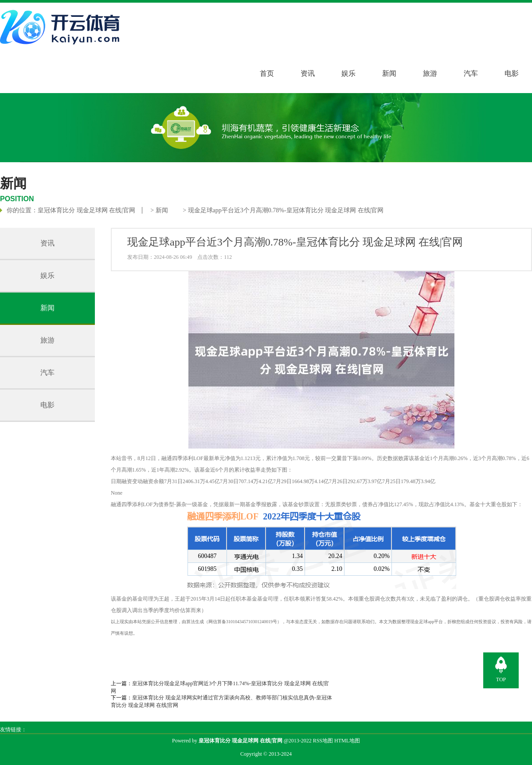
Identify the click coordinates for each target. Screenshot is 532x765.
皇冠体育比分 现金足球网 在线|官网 (86, 210)
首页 (267, 73)
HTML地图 (347, 741)
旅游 (430, 73)
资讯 (308, 73)
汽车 (471, 73)
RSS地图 (323, 741)
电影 (512, 73)
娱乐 (348, 73)
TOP (501, 679)
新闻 (389, 73)
